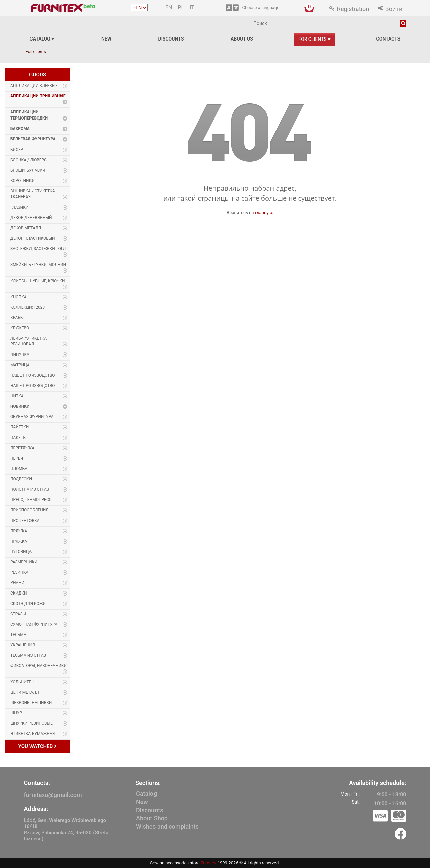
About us (242, 39)
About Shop (152, 818)
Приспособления (29, 510)
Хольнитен (22, 682)
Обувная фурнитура (32, 417)
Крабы (17, 318)
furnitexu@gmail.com (53, 795)
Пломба (19, 469)
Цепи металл (25, 692)
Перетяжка (22, 448)
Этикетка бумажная (33, 734)
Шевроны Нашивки (31, 703)
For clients (315, 39)
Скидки (19, 593)
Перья (17, 458)
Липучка (20, 354)
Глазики (19, 207)
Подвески (21, 479)
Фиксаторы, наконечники (39, 666)
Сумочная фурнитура (34, 624)
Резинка (19, 572)
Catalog (42, 39)
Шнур (16, 713)
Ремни (17, 583)
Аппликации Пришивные (38, 96)
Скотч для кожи (28, 604)
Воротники (22, 181)
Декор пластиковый (33, 238)
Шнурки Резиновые (32, 723)
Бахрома (20, 129)
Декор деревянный (31, 218)
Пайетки (20, 427)
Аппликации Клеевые (34, 86)
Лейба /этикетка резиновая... (28, 341)
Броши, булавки (28, 170)
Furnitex (209, 863)
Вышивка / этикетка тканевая (33, 194)
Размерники (24, 562)
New (106, 39)
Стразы (18, 614)
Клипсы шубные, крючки (38, 281)
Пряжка (19, 531)
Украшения (23, 645)
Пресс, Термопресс (31, 500)
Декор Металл (26, 228)
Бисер (17, 150)
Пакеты (19, 438)
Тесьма (18, 635)
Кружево (20, 328)
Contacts (388, 39)
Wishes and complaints (167, 827)
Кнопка (19, 297)
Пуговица (21, 552)
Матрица (20, 365)
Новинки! (21, 406)
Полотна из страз (30, 489)
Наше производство (33, 375)
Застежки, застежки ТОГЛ (38, 249)
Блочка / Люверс (28, 160)
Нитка (17, 396)
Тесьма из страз (28, 655)
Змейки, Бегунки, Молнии (38, 265)
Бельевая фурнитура (33, 139)
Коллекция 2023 (27, 307)
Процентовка (25, 521)
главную (264, 212)
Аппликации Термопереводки (29, 115)
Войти (394, 9)
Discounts (171, 39)
